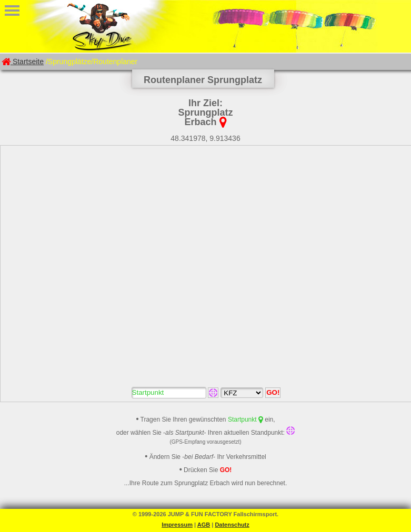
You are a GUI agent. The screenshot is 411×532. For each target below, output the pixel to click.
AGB (204, 525)
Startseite (23, 62)
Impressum (177, 525)
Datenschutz (232, 525)
